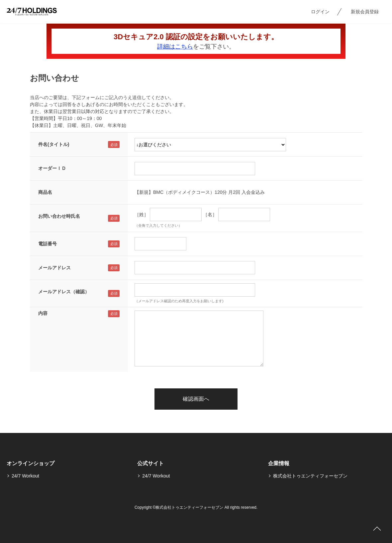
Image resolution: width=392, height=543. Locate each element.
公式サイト (150, 463)
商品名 (45, 192)
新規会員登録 (365, 12)
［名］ (210, 214)
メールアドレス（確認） (64, 292)
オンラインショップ (31, 463)
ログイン (320, 12)
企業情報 (279, 463)
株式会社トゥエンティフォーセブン (310, 476)
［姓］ (142, 214)
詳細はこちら (175, 47)
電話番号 (48, 244)
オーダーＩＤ (52, 168)
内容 (43, 313)
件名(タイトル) (54, 144)
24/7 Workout (25, 476)
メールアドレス (54, 268)
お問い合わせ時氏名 (59, 216)
